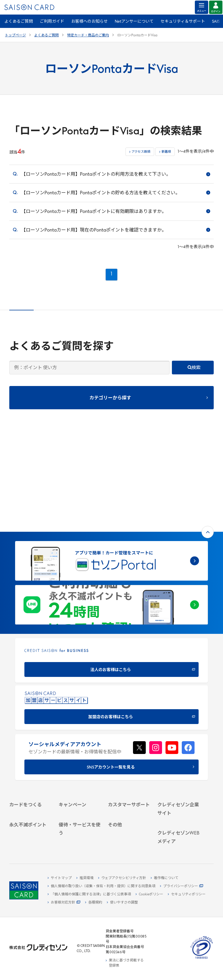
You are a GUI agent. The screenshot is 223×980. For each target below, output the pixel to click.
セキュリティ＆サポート (183, 22)
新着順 (166, 152)
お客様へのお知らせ (89, 22)
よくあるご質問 (19, 22)
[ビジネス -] (179, 748)
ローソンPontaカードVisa (137, 35)
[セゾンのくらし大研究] (179, 841)
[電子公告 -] (179, 768)
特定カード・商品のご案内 (88, 35)
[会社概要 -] (179, 741)
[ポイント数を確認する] (30, 835)
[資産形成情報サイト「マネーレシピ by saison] (179, 826)
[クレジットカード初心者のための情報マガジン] (179, 809)
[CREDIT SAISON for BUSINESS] (111, 567)
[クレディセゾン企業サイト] (179, 732)
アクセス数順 (141, 152)
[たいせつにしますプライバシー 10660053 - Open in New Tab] (202, 959)
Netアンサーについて (134, 22)
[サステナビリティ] (179, 755)
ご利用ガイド (52, 22)
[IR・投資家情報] (179, 761)
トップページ (15, 35)
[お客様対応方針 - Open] (64, 903)
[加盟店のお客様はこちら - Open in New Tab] (111, 614)
